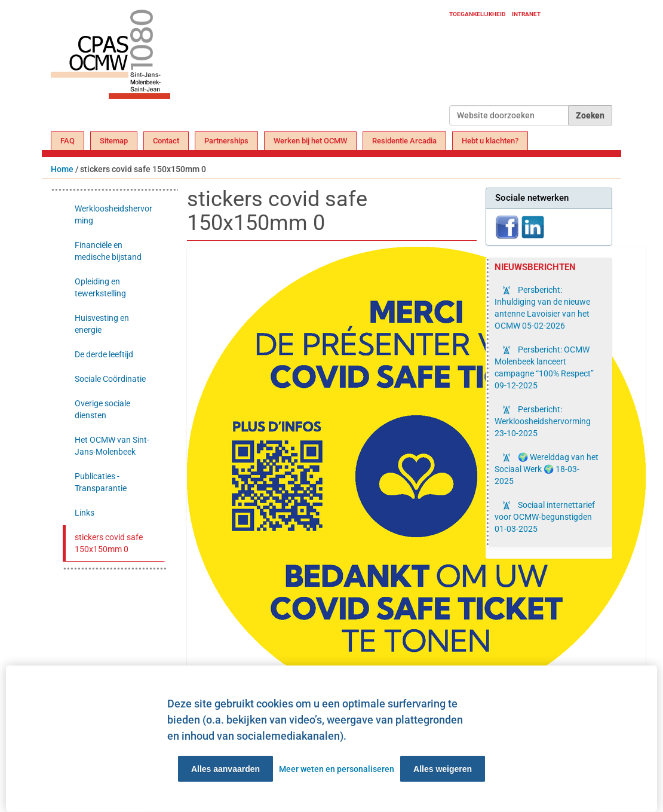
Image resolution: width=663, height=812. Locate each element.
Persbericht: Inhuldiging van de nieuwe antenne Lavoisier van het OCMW (542, 308)
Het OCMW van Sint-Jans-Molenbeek (112, 446)
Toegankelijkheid (478, 14)
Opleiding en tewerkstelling (100, 287)
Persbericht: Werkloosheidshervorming (543, 421)
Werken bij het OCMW (310, 141)
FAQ (67, 141)
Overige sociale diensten (102, 409)
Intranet (526, 14)
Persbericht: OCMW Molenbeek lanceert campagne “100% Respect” (544, 367)
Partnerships (226, 141)
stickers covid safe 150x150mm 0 (109, 543)
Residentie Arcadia (404, 141)
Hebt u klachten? (490, 141)
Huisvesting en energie (102, 324)
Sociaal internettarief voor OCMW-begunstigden (545, 517)
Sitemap (114, 141)
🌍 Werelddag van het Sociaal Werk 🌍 (547, 469)
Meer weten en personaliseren (337, 769)
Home (62, 169)
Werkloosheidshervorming (113, 215)
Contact (166, 141)
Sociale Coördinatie (110, 379)
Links (85, 513)
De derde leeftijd (104, 354)
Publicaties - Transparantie (101, 482)
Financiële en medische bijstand (108, 251)
